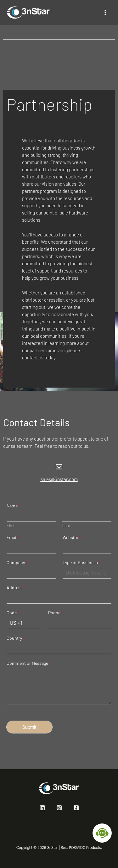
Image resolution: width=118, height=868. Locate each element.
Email (13, 537)
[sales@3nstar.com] (59, 467)
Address (16, 587)
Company (17, 562)
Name (14, 506)
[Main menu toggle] (105, 13)
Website (72, 537)
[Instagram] (59, 808)
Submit (29, 727)
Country (16, 638)
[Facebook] (76, 808)
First (11, 526)
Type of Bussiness (82, 562)
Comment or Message (29, 663)
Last (66, 526)
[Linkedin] (42, 808)
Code (13, 613)
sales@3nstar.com (59, 479)
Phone (56, 613)
